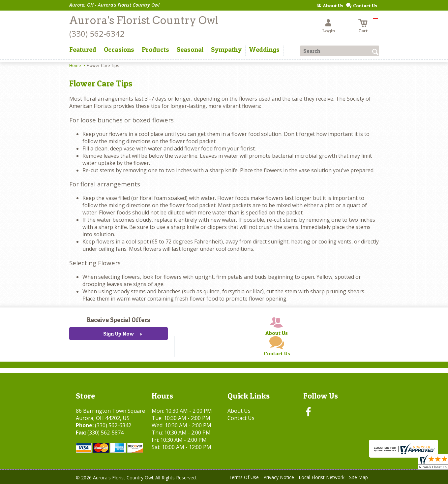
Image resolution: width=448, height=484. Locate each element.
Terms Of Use (244, 477)
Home (75, 65)
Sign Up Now (119, 334)
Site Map (358, 477)
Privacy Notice (279, 477)
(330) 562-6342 (97, 33)
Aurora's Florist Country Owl (144, 20)
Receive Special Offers (118, 320)
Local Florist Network (322, 477)
